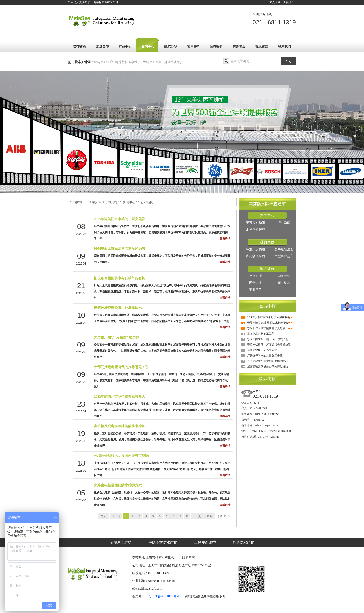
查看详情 (225, 239)
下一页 (197, 516)
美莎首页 (80, 47)
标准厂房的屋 (255, 249)
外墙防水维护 (174, 62)
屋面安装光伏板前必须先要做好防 (268, 366)
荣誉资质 (239, 47)
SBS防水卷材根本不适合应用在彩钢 (269, 317)
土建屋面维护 (152, 62)
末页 (209, 516)
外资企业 (255, 276)
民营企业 (255, 283)
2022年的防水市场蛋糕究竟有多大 (120, 397)
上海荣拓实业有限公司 (101, 202)
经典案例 (216, 47)
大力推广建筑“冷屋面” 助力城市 (118, 337)
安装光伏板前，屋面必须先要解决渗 (269, 345)
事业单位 (255, 290)
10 (187, 516)
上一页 (116, 516)
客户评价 (193, 47)
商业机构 (284, 283)
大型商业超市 (284, 256)
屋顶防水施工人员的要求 (262, 350)
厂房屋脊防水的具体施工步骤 (265, 356)
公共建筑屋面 (284, 249)
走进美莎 (102, 47)
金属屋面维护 (103, 62)
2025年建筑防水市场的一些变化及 (120, 219)
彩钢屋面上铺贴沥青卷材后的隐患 (120, 249)
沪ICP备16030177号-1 (164, 596)
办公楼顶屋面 (255, 256)
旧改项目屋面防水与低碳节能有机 (120, 278)
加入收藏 (275, 2)
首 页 (104, 516)
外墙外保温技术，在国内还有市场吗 (121, 456)
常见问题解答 (255, 230)
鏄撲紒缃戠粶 (216, 596)
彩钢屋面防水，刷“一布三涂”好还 (267, 339)
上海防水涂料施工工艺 (261, 334)
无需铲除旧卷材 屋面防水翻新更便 (268, 323)
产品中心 (125, 47)
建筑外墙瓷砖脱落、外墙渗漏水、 (120, 308)
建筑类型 (171, 47)
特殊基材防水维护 (128, 62)
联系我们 (288, 2)
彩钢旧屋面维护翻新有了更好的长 (268, 328)
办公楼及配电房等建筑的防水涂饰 (120, 426)
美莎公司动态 (255, 223)
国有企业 (284, 276)
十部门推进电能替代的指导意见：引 (121, 367)
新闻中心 (148, 47)
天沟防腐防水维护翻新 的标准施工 (268, 361)
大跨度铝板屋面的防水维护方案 (118, 485)
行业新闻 (147, 202)
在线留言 (262, 47)
